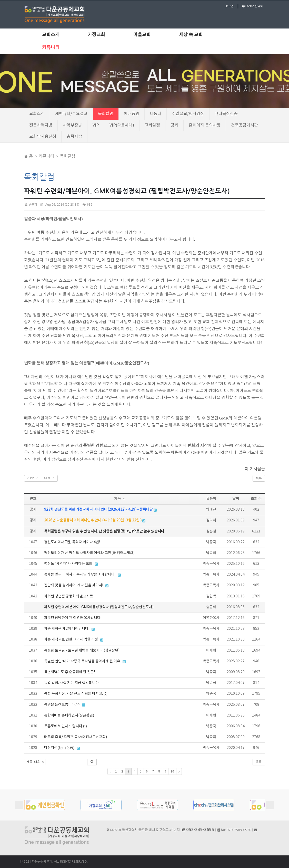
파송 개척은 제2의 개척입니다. (67, 629)
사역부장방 (72, 125)
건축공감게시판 (245, 125)
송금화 (31, 205)
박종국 (211, 542)
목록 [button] (259, 762)
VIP (96, 125)
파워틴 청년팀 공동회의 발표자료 (69, 596)
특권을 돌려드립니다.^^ (62, 705)
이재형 (211, 651)
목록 (259, 478)
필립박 (211, 596)
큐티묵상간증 (226, 114)
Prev (19, 805)
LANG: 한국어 (253, 6)
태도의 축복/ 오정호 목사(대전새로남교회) (76, 737)
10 (172, 772)
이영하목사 (211, 618)
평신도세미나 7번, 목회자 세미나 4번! (72, 542)
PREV (33, 478)
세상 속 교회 (191, 35)
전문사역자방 (41, 125)
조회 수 (256, 499)
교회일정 (152, 125)
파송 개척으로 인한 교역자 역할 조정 (71, 640)
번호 (33, 499)
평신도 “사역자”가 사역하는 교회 (68, 564)
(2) (106, 694)
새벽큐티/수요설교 (71, 114)
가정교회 (96, 35)
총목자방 (74, 137)
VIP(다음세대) (122, 125)
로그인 (229, 6)
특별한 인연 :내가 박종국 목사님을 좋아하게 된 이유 (82, 661)
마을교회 (142, 35)
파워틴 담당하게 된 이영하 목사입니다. (73, 618)
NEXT (49, 478)
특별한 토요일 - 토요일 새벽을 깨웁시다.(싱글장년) (82, 651)
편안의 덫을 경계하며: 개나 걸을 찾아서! (74, 585)
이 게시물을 (255, 469)
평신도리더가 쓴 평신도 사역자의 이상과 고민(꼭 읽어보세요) (89, 553)
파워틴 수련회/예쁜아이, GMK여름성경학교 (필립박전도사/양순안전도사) (99, 607)
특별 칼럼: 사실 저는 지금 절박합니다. (72, 683)
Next (270, 805)
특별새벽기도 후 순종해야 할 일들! (69, 672)
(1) (85, 726)
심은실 (211, 531)
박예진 (211, 510)
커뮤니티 (51, 48)
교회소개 (51, 35)
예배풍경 (132, 114)
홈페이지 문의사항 (205, 125)
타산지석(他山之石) (59, 748)
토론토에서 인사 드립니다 (63, 726)
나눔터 (156, 114)
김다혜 (211, 520)
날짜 (236, 499)
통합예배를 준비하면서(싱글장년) (69, 716)
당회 (174, 125)
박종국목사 (211, 564)
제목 (120, 499)
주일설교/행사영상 (188, 114)
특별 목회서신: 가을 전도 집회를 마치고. (73, 694)
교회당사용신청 (43, 137)
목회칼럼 (106, 114)
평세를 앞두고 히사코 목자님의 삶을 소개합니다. (80, 575)
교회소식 (37, 114)
